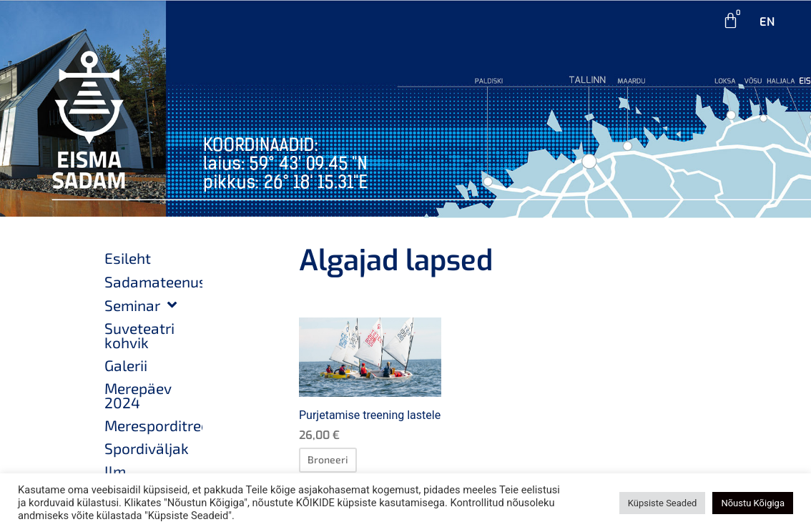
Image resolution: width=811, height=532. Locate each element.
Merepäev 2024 (138, 395)
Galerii (126, 365)
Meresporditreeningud (153, 425)
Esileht (128, 258)
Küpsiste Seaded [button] (663, 503)
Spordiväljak (147, 448)
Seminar (141, 305)
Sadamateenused (153, 281)
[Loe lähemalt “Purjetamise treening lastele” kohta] (328, 460)
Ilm (115, 471)
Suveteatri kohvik (139, 335)
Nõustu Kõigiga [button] (753, 503)
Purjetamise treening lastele (370, 415)
